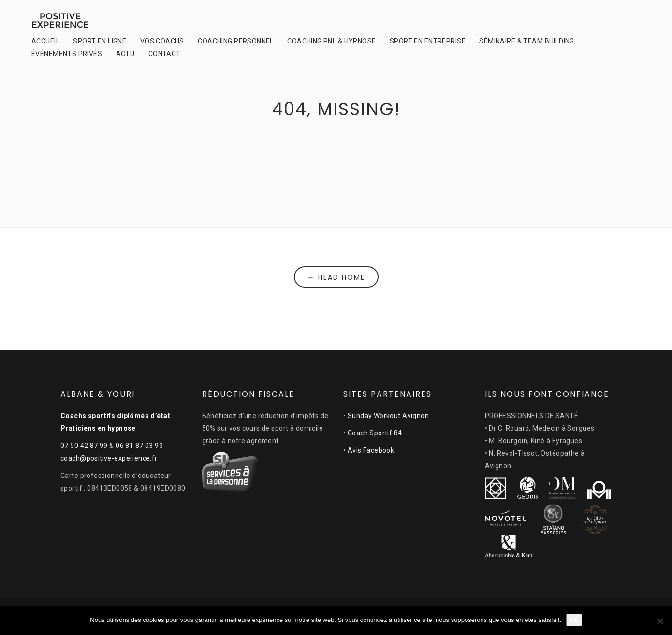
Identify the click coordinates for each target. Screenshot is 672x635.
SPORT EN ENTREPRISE (428, 41)
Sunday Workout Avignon (388, 416)
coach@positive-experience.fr (109, 458)
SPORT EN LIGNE (100, 41)
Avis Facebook (371, 450)
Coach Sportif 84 (375, 433)
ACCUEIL (45, 41)
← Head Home (336, 277)
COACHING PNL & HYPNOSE (331, 41)
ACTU (125, 54)
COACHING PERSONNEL (236, 41)
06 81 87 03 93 (139, 446)
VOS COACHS (162, 41)
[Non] (660, 621)
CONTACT (165, 54)
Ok (574, 620)
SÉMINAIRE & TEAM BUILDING (527, 41)
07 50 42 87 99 (84, 446)
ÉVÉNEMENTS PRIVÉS (67, 54)
